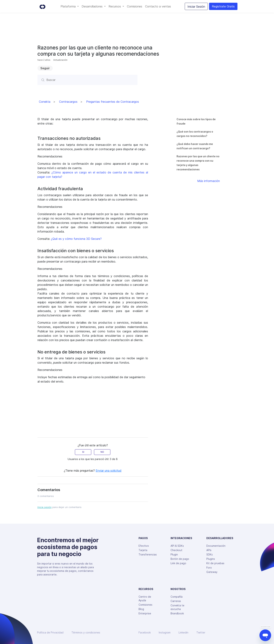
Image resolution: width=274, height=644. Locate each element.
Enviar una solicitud (109, 471)
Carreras (176, 601)
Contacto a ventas (158, 6)
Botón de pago (180, 559)
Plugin (174, 554)
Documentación (216, 546)
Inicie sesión (45, 507)
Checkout (176, 550)
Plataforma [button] (69, 6)
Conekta (45, 102)
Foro (209, 568)
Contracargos (68, 102)
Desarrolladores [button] (93, 6)
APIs (209, 550)
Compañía (177, 597)
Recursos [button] (115, 6)
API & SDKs (177, 546)
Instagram (165, 633)
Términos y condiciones (86, 633)
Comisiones (135, 6)
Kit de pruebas (215, 563)
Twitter (201, 633)
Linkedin (183, 633)
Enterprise (145, 613)
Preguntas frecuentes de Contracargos (113, 102)
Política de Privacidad (50, 633)
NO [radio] (102, 452)
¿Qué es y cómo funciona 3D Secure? (76, 239)
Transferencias (148, 554)
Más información (209, 181)
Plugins (211, 559)
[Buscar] (87, 80)
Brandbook (177, 613)
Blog (141, 609)
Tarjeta (143, 550)
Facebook (145, 633)
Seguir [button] (45, 68)
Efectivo (144, 546)
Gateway (212, 572)
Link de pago (178, 563)
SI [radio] (83, 452)
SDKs (210, 554)
